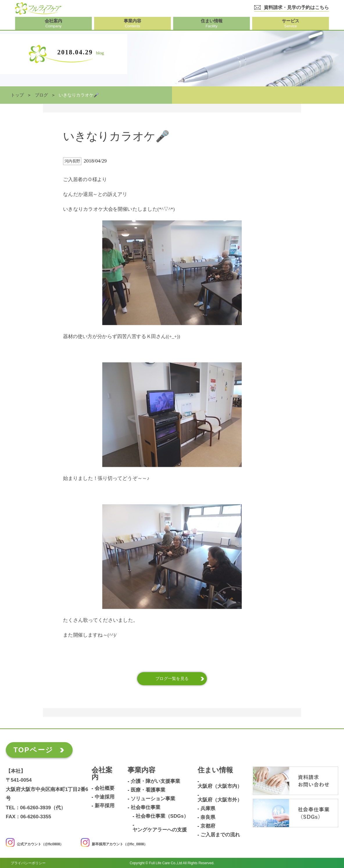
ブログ (41, 95)
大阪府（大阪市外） (220, 800)
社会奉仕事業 (146, 808)
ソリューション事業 (153, 799)
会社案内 (102, 774)
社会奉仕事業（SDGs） (162, 816)
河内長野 (72, 161)
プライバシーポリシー (28, 863)
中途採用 (105, 797)
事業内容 (141, 770)
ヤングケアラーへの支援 (160, 830)
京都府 (208, 826)
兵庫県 (208, 809)
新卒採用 (105, 806)
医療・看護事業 (148, 790)
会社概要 (105, 788)
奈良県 (208, 817)
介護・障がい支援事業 (155, 781)
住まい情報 (215, 770)
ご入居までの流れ (220, 835)
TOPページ (33, 750)
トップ (17, 95)
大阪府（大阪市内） (220, 786)
